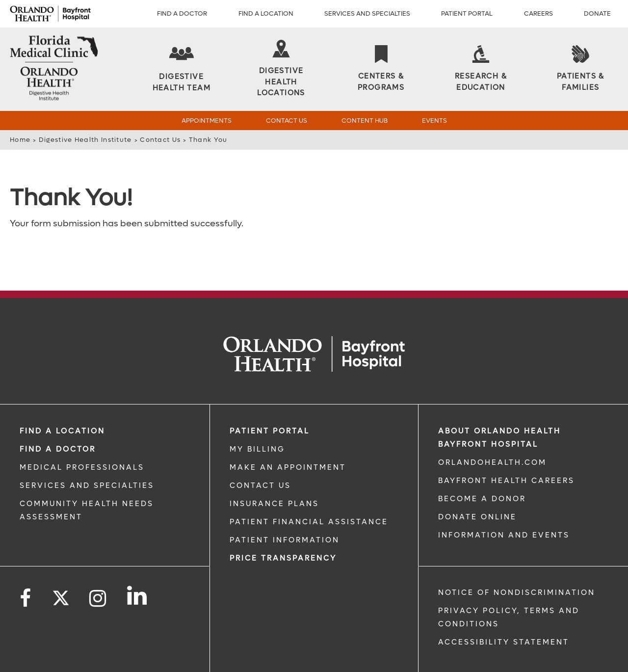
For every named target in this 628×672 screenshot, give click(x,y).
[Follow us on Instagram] (98, 568)
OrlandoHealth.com (492, 431)
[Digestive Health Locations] (281, 69)
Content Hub (365, 121)
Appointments (207, 121)
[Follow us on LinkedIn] (138, 564)
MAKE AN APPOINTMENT (288, 436)
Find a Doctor (182, 13)
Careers (538, 13)
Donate (597, 13)
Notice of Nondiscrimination (517, 562)
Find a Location (266, 13)
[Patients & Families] (580, 69)
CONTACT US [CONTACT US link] (260, 455)
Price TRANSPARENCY (283, 527)
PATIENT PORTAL (270, 400)
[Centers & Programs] (381, 69)
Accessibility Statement (504, 611)
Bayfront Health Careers (506, 450)
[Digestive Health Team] (182, 69)
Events (434, 121)
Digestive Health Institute (85, 140)
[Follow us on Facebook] (26, 568)
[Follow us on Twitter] (61, 564)
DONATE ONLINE (477, 486)
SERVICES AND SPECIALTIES (87, 455)
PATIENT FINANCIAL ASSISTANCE (309, 491)
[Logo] (50, 14)
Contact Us (287, 121)
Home (20, 140)
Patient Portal (467, 13)
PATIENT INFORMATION (285, 509)
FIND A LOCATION (62, 400)
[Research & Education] (481, 69)
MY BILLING (257, 418)
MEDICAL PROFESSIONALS (82, 436)
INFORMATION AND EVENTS (504, 504)
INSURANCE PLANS (274, 473)
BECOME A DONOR (482, 468)
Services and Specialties (367, 13)
